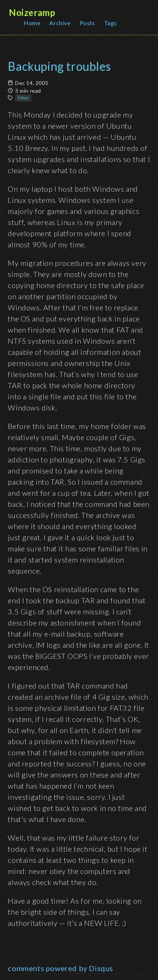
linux (23, 98)
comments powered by (60, 968)
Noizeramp (32, 13)
